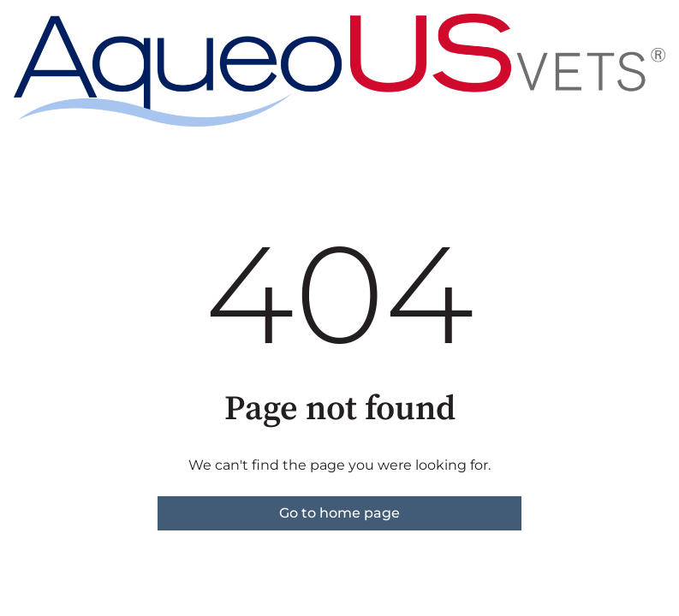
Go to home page (339, 513)
